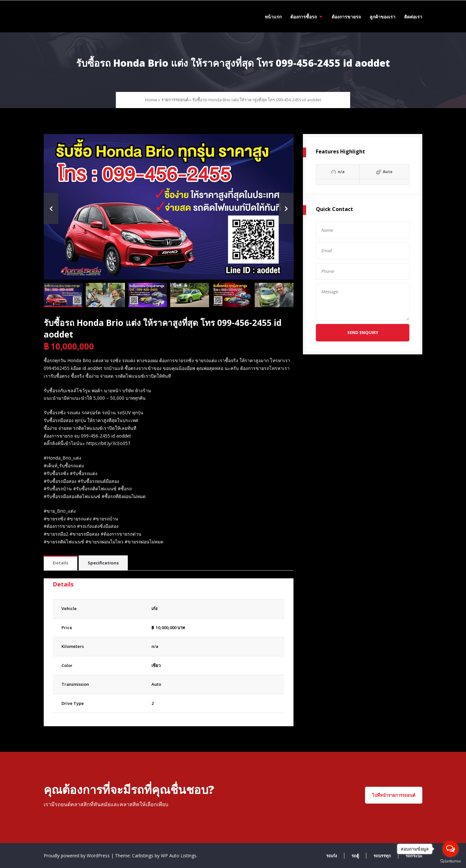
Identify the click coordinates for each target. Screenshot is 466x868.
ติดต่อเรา (413, 17)
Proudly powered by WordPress (77, 856)
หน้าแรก (273, 17)
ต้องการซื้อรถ (304, 17)
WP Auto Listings (179, 856)
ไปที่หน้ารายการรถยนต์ (394, 795)
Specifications (103, 563)
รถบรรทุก (382, 856)
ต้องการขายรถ (346, 17)
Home (151, 100)
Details (61, 563)
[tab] (61, 563)
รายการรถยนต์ (175, 100)
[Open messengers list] (450, 849)
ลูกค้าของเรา (383, 17)
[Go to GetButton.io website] (450, 861)
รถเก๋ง (332, 856)
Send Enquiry (363, 332)
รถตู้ (355, 856)
